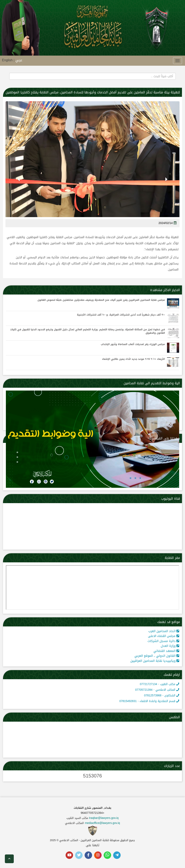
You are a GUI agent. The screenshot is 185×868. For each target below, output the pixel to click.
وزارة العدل (170, 646)
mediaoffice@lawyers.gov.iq (102, 823)
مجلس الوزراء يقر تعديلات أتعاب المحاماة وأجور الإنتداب (133, 344)
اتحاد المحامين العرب (164, 631)
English (7, 60)
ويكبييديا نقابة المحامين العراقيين (155, 661)
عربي (19, 60)
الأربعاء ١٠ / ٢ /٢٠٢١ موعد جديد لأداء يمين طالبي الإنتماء (133, 359)
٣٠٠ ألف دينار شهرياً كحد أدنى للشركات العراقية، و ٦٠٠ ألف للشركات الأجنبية (121, 315)
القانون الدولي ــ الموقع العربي (157, 656)
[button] (166, 183)
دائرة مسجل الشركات (163, 641)
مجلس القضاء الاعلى (164, 636)
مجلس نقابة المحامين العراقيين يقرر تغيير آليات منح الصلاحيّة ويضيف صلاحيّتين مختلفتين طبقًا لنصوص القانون (101, 300)
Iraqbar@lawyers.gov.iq (104, 818)
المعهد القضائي (166, 651)
